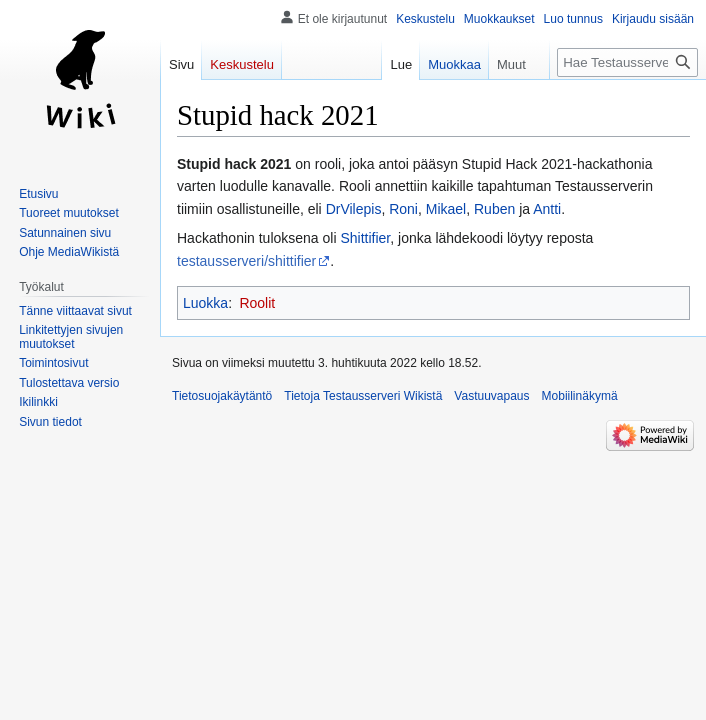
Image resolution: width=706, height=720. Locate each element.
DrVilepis (354, 209)
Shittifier (365, 238)
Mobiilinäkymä (580, 396)
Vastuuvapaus (491, 396)
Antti (547, 209)
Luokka (205, 303)
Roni (403, 209)
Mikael (446, 209)
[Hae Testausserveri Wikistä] (627, 62)
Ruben (494, 209)
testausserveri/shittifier (246, 261)
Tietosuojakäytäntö (222, 396)
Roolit (257, 303)
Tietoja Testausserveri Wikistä (363, 396)
